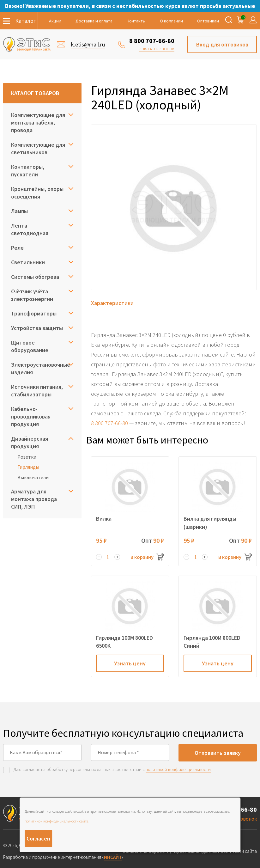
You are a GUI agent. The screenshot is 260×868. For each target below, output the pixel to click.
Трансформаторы (34, 313)
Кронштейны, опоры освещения (37, 193)
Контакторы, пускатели (28, 171)
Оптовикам (208, 21)
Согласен (38, 838)
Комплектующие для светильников (38, 148)
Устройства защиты (37, 328)
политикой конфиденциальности (178, 769)
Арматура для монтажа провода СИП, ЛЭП (34, 499)
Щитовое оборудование (30, 346)
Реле (17, 248)
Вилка (104, 519)
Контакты (136, 21)
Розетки (27, 457)
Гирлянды (28, 467)
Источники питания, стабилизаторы (37, 391)
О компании (171, 21)
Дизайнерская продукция (30, 442)
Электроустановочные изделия (41, 368)
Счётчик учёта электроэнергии (32, 295)
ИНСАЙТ (113, 857)
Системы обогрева (35, 277)
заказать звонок (157, 48)
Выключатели (33, 477)
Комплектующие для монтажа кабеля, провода (38, 122)
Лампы (19, 211)
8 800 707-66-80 (152, 41)
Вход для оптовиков (222, 44)
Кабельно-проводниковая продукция (31, 416)
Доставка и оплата (94, 21)
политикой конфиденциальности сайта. (57, 821)
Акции (55, 21)
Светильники (28, 262)
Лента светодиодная (30, 229)
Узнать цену (130, 663)
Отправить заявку (218, 753)
